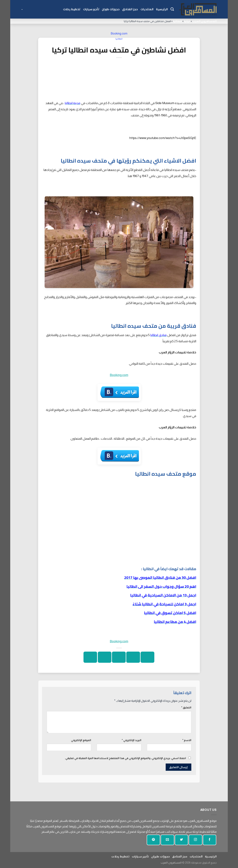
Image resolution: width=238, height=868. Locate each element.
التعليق (186, 707)
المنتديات (147, 9)
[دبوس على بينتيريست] (105, 657)
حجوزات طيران (111, 9)
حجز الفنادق (130, 9)
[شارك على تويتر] (133, 657)
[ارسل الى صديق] (119, 657)
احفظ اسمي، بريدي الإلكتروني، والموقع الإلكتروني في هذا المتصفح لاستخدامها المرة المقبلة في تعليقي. (125, 758)
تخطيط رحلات (72, 9)
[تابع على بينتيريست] (153, 840)
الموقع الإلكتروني (81, 740)
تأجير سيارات (91, 9)
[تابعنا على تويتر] (181, 840)
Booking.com (119, 33)
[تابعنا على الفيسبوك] (210, 840)
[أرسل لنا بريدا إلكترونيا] (167, 840)
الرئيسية (162, 9)
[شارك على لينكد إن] (90, 657)
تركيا (187, 21)
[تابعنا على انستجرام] (195, 840)
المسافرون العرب (205, 21)
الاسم (187, 740)
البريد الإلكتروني (132, 740)
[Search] (172, 9)
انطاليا (177, 21)
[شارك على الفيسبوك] (147, 657)
